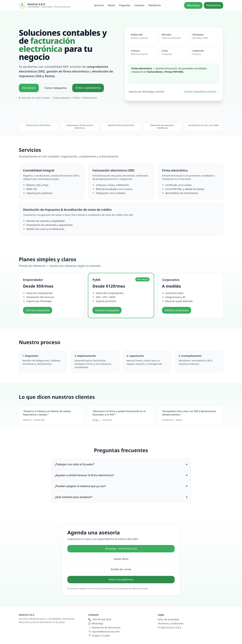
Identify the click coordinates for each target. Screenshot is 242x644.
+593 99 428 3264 (101, 619)
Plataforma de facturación (106, 627)
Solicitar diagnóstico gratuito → (202, 92)
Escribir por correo (121, 569)
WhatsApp (193, 5)
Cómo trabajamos (56, 88)
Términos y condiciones (171, 623)
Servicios (99, 5)
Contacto (139, 5)
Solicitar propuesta (38, 310)
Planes (111, 5)
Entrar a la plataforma (121, 579)
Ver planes (29, 88)
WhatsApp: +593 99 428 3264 (121, 549)
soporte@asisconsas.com (106, 631)
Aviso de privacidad (168, 619)
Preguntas (125, 5)
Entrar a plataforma (88, 88)
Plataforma (155, 5)
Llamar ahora (121, 559)
